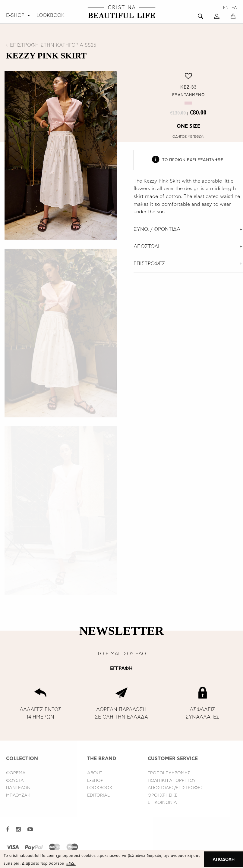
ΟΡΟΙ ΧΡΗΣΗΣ (162, 795)
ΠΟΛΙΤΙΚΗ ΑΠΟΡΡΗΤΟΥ (172, 781)
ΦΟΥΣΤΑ (15, 781)
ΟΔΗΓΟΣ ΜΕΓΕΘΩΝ (188, 137)
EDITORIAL (98, 795)
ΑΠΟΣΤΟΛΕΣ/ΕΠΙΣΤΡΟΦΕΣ (175, 788)
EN (226, 8)
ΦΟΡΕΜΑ (16, 773)
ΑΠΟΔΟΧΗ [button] (224, 859)
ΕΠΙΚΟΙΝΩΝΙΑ (162, 803)
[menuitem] (19, 15)
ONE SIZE (188, 126)
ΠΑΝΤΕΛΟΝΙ (19, 788)
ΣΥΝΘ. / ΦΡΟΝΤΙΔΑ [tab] (157, 229)
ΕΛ (234, 8)
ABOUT (95, 773)
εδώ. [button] (71, 864)
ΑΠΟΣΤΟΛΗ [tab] (148, 246)
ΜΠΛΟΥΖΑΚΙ (19, 795)
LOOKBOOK (50, 15)
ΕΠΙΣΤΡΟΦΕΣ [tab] (149, 264)
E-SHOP (15, 15)
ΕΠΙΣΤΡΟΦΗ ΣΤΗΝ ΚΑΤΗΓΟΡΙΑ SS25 (53, 45)
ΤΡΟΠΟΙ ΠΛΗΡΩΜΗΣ (169, 773)
